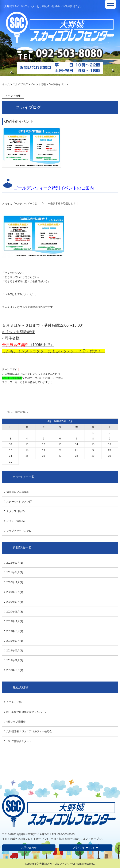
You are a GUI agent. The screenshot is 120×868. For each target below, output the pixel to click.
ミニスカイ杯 (14, 702)
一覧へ (9, 412)
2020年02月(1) (15, 602)
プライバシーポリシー (85, 848)
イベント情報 (38, 84)
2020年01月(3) (15, 612)
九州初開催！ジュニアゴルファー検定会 (29, 731)
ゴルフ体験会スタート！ (20, 741)
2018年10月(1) (15, 670)
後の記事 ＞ (22, 412)
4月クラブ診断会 (16, 722)
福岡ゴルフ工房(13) (17, 492)
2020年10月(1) (15, 592)
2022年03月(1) (15, 563)
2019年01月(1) (15, 660)
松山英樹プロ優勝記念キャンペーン (27, 712)
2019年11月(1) (15, 621)
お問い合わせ (29, 848)
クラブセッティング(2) (19, 531)
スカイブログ (20, 84)
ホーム (6, 84)
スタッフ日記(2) (16, 511)
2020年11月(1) (15, 582)
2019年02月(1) (15, 651)
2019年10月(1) (15, 631)
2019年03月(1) (15, 641)
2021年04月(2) (15, 572)
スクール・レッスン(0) (19, 502)
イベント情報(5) (16, 521)
